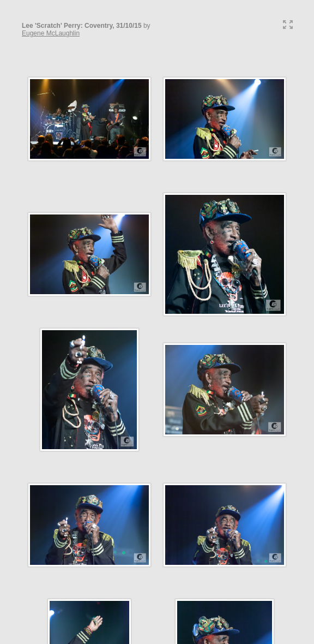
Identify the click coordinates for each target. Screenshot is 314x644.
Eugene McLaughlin (51, 33)
